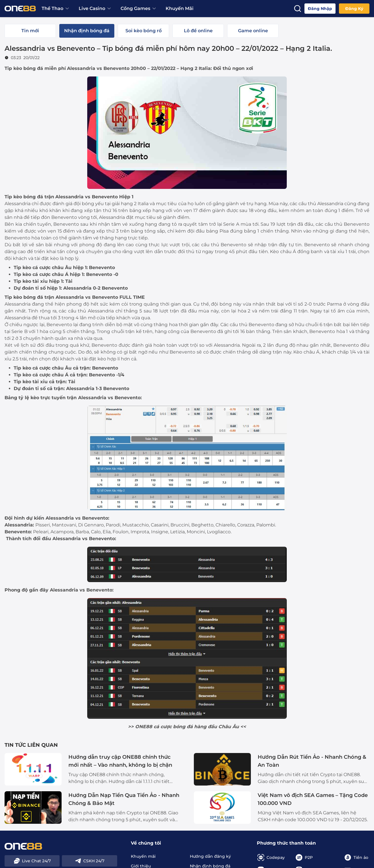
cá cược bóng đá (173, 727)
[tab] (30, 31)
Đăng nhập (320, 9)
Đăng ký (354, 9)
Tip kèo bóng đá (24, 68)
